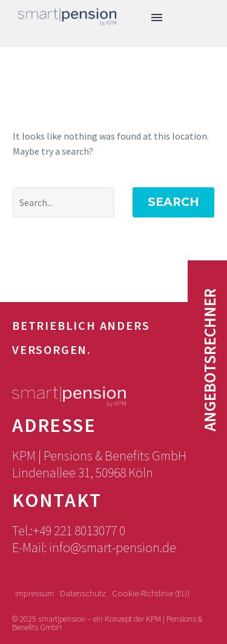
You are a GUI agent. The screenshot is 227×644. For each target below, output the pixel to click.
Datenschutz (83, 594)
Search (173, 202)
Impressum (35, 594)
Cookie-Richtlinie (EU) (151, 594)
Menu (157, 18)
